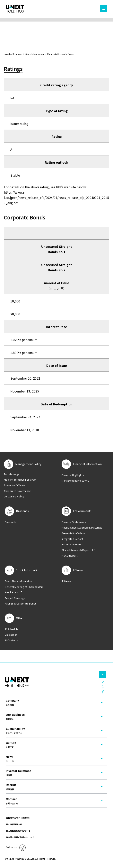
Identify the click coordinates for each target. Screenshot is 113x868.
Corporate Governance (17, 491)
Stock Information (35, 54)
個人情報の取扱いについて (18, 831)
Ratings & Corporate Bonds (21, 604)
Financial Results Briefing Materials (82, 528)
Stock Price (11, 592)
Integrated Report (72, 539)
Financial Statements (74, 522)
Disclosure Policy (14, 496)
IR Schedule (12, 629)
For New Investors (72, 544)
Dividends (11, 522)
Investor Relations (13, 54)
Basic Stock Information (19, 581)
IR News (66, 581)
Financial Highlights (73, 475)
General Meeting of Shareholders (24, 587)
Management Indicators (75, 481)
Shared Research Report (76, 550)
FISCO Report (70, 556)
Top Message (12, 474)
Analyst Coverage (15, 598)
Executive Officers (15, 485)
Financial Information (87, 464)
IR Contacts (11, 640)
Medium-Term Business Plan (20, 480)
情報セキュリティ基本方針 (18, 818)
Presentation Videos (74, 533)
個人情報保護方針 (14, 824)
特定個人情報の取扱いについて (20, 837)
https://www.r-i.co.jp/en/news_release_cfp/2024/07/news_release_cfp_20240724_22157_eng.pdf (56, 198)
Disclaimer (11, 635)
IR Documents (82, 511)
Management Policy (28, 464)
